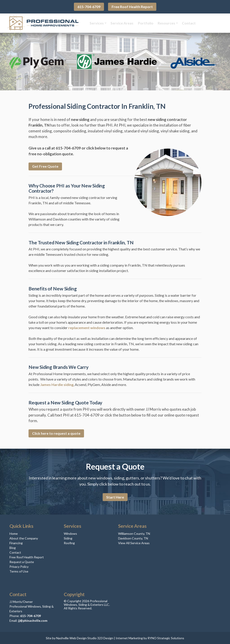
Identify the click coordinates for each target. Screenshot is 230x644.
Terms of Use (19, 571)
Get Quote (210, 23)
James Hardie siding (57, 384)
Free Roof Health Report (132, 7)
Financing (16, 542)
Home (14, 533)
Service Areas (120, 23)
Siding (68, 538)
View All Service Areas (134, 542)
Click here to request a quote (56, 433)
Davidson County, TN (133, 538)
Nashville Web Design (71, 637)
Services (95, 23)
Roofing (69, 542)
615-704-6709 (89, 7)
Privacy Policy (19, 566)
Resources (164, 23)
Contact (187, 23)
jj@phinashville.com (33, 620)
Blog (13, 547)
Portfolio (144, 23)
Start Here (115, 496)
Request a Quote (22, 561)
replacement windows (87, 327)
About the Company (24, 538)
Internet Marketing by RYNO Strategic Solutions (150, 637)
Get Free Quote (45, 166)
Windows (70, 533)
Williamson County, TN (134, 533)
